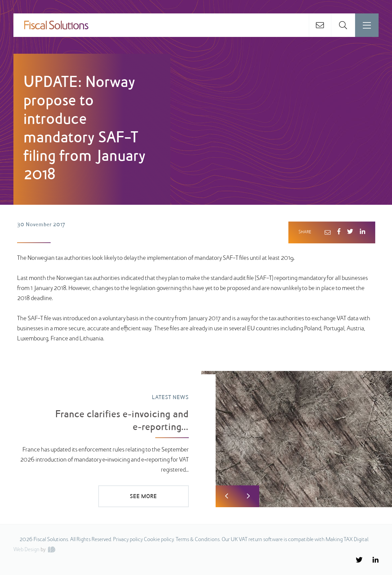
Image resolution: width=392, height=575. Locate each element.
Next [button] (248, 496)
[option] (196, 439)
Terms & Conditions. (198, 540)
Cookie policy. (159, 540)
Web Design (26, 550)
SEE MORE (143, 497)
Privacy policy (128, 540)
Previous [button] (227, 496)
